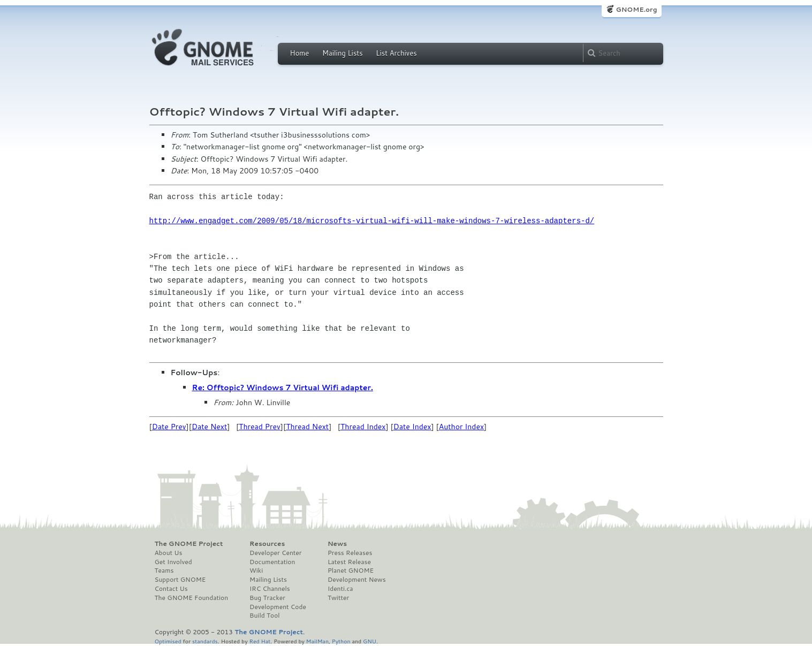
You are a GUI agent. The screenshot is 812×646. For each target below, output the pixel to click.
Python (341, 641)
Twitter (338, 598)
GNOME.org (636, 9)
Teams (164, 571)
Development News (357, 580)
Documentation (272, 562)
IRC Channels (270, 589)
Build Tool (264, 615)
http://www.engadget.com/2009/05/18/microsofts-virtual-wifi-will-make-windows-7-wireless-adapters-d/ (372, 221)
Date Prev (169, 427)
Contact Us (171, 589)
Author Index (461, 427)
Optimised (168, 641)
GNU (370, 641)
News (337, 544)
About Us (169, 553)
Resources (267, 544)
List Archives (396, 53)
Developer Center (275, 553)
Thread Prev (260, 427)
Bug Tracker (267, 598)
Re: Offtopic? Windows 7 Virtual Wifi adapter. (283, 387)
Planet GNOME (351, 571)
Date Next (209, 427)
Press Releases (350, 553)
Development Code (278, 607)
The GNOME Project (189, 544)
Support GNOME (180, 580)
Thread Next (307, 427)
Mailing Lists (343, 53)
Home (300, 53)
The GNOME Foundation (192, 598)
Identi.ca (340, 589)
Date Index (412, 427)
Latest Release (349, 562)
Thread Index (363, 427)
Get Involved (173, 562)
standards (205, 641)
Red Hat (260, 641)
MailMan (317, 641)
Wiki (256, 571)
